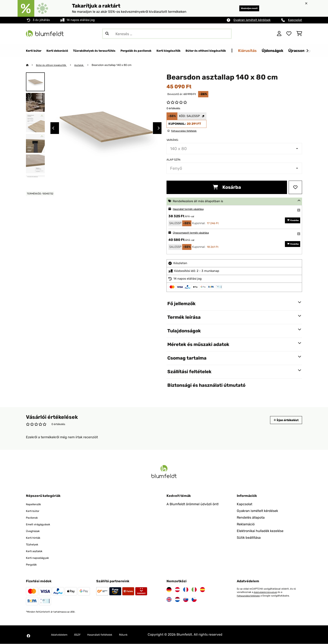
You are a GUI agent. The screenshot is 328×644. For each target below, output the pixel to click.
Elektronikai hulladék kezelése (260, 531)
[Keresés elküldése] (107, 34)
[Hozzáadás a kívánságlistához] (295, 188)
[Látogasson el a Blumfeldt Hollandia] (177, 600)
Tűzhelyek (34, 544)
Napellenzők (35, 504)
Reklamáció (246, 524)
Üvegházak (35, 531)
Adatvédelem (61, 635)
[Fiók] (279, 34)
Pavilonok (33, 518)
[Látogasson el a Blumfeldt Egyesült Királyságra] (169, 600)
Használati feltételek (110, 635)
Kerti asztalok (36, 551)
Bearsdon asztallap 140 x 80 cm (119, 65)
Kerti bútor (34, 511)
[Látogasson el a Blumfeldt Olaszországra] (194, 590)
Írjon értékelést (282, 420)
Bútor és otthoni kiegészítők (54, 65)
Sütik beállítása (249, 538)
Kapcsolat (295, 20)
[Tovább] (307, 51)
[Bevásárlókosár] (299, 34)
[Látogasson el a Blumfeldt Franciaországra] (186, 590)
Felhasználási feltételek (250, 596)
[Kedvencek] (289, 34)
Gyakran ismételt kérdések (252, 20)
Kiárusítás (300, 51)
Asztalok (86, 65)
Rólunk (138, 635)
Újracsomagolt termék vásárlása (195, 233)
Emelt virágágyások (41, 524)
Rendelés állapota (251, 518)
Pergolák (33, 565)
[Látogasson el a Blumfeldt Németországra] (169, 590)
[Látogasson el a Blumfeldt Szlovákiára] (186, 600)
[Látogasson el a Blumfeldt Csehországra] (194, 600)
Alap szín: (174, 160)
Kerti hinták (35, 538)
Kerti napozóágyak (40, 558)
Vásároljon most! (243, 8)
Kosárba (227, 187)
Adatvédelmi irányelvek (267, 592)
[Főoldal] (31, 65)
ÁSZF (83, 635)
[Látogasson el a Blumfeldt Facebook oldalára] (28, 636)
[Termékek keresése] (167, 34)
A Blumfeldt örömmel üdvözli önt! (193, 504)
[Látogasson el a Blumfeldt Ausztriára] (177, 590)
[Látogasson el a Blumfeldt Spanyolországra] (202, 590)
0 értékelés (173, 109)
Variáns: (172, 140)
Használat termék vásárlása (192, 209)
